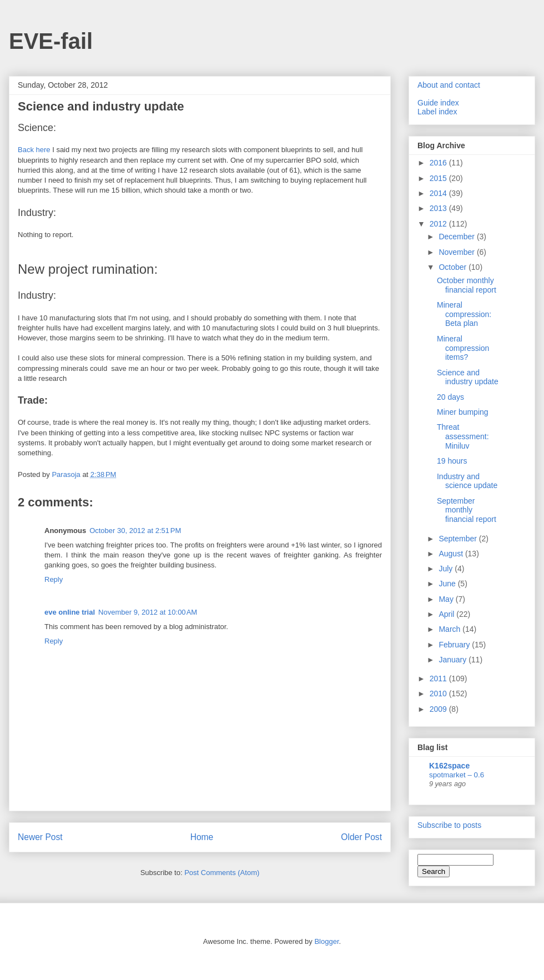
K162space (449, 766)
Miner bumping (463, 412)
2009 (439, 709)
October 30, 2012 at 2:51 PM (135, 531)
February (455, 645)
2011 (439, 679)
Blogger (326, 941)
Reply (54, 579)
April (447, 614)
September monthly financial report (467, 510)
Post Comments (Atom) (222, 873)
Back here (34, 150)
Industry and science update (467, 481)
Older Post (361, 837)
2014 (439, 193)
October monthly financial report (467, 285)
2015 (439, 178)
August (452, 554)
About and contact (449, 85)
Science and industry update (468, 377)
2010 (439, 693)
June (448, 584)
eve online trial (70, 612)
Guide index (438, 103)
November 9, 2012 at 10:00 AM (148, 612)
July (447, 569)
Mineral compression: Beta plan (464, 314)
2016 (439, 163)
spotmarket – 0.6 (457, 775)
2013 (439, 208)
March (450, 629)
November (457, 252)
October (454, 267)
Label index (437, 112)
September (459, 539)
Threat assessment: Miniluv (463, 436)
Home (202, 837)
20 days (450, 397)
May (447, 599)
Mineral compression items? (463, 348)
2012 (439, 224)
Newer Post (40, 837)
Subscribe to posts (449, 825)
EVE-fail (51, 41)
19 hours (452, 461)
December (457, 237)
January (454, 660)
